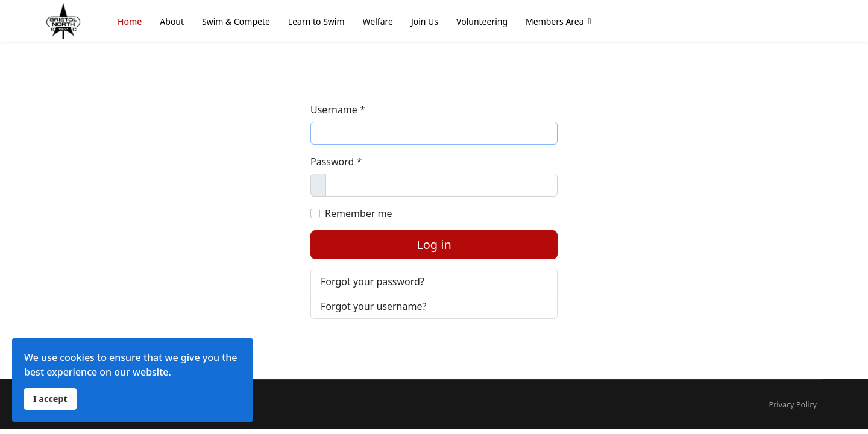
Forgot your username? (373, 306)
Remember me (359, 213)
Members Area (555, 21)
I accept (50, 399)
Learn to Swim (316, 21)
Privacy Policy (793, 405)
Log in (434, 244)
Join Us (425, 21)
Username (338, 110)
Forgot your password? (373, 281)
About (172, 21)
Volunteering (482, 21)
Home (130, 21)
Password (336, 162)
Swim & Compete (236, 21)
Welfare (378, 21)
